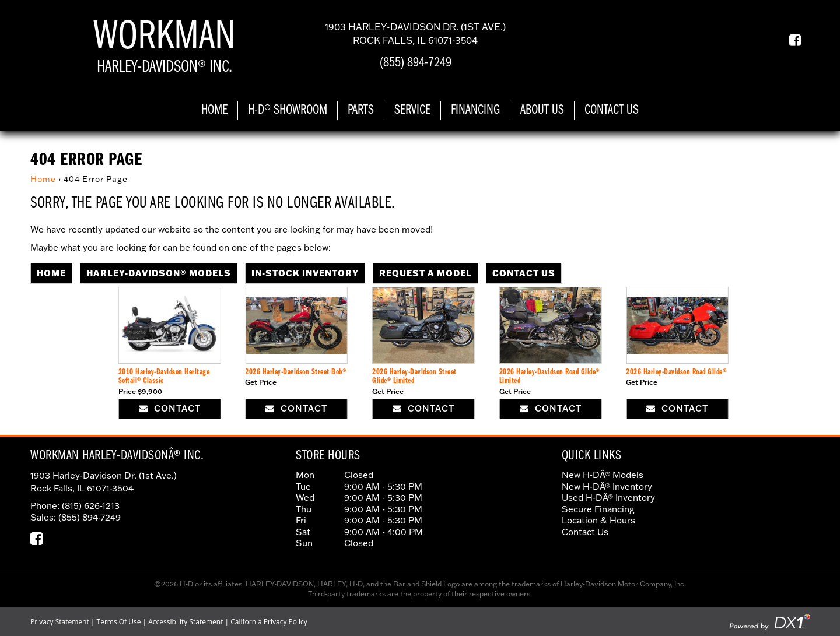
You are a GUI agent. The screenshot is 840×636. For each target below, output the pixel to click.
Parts (361, 110)
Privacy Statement (60, 622)
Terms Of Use (119, 622)
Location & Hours (598, 520)
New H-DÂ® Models (603, 475)
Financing (475, 110)
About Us (542, 110)
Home (214, 110)
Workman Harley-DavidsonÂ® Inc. (117, 456)
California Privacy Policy (269, 622)
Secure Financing (598, 509)
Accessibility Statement (185, 622)
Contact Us (612, 110)
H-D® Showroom (288, 110)
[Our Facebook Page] (791, 40)
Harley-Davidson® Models (159, 273)
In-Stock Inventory (305, 273)
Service (412, 110)
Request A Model (426, 273)
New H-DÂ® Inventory (607, 486)
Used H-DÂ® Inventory (608, 498)
